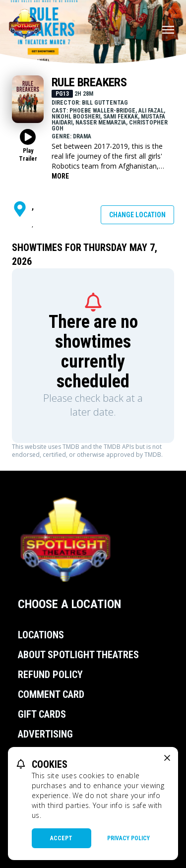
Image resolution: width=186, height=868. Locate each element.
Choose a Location (69, 604)
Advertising (45, 734)
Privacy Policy (128, 838)
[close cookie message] (167, 758)
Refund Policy (50, 675)
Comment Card (51, 694)
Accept (61, 838)
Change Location (137, 215)
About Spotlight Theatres (78, 655)
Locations (41, 635)
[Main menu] (168, 30)
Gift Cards (42, 714)
